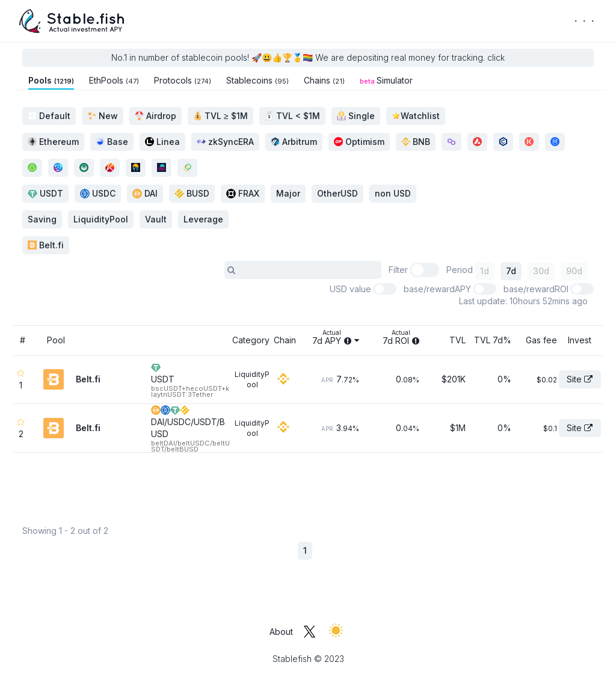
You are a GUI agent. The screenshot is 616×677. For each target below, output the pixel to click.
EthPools (114, 80)
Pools (51, 80)
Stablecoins (257, 80)
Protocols (183, 80)
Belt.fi (46, 245)
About (281, 632)
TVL (457, 340)
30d (541, 271)
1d (485, 271)
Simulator (386, 80)
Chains (324, 80)
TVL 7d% (493, 340)
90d (574, 271)
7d (511, 271)
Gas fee (541, 340)
